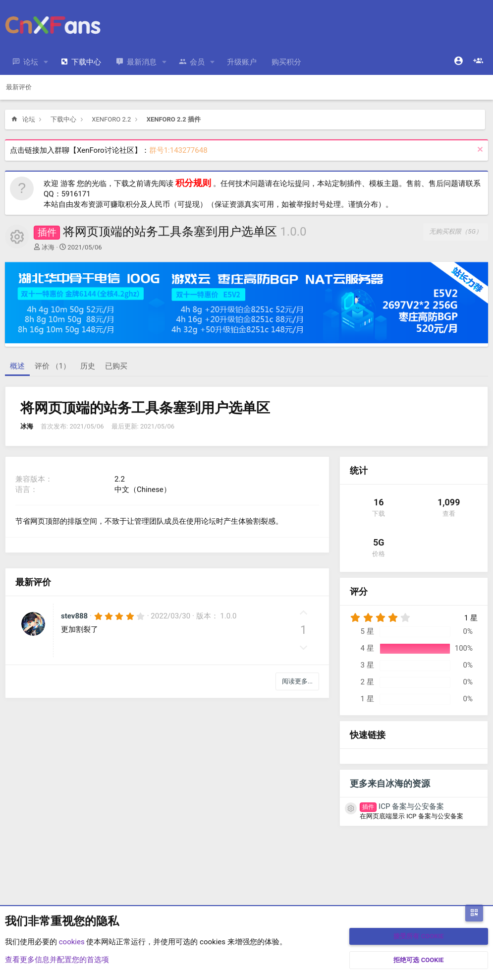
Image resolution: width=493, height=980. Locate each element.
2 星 (367, 682)
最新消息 (142, 62)
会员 (197, 62)
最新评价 (19, 87)
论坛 (31, 62)
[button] (46, 62)
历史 (88, 366)
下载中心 (86, 62)
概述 (17, 366)
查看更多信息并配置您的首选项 (57, 960)
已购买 (116, 366)
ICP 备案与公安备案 (402, 806)
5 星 (367, 631)
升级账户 (242, 62)
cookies (72, 942)
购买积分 (286, 62)
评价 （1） (53, 366)
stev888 (74, 616)
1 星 (367, 699)
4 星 (367, 648)
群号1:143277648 (178, 150)
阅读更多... (297, 681)
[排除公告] (479, 151)
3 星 (367, 665)
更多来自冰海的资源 (390, 783)
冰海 (48, 247)
